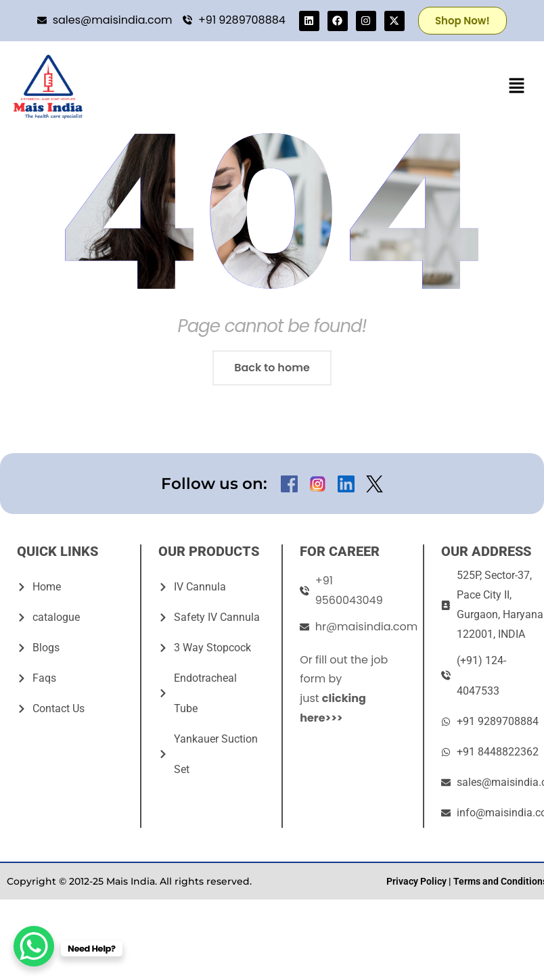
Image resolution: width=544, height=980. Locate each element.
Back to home (272, 368)
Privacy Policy (416, 881)
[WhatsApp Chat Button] (34, 946)
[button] (517, 87)
